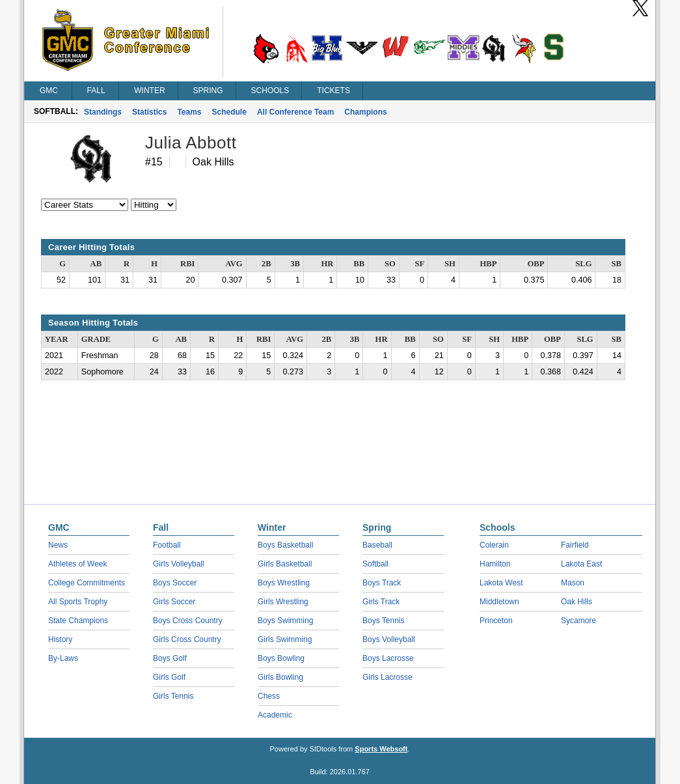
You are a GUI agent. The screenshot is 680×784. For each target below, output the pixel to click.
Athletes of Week (78, 564)
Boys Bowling (281, 658)
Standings (103, 112)
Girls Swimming (285, 639)
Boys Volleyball (389, 639)
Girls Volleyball (179, 564)
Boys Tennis (383, 621)
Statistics (149, 112)
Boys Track (382, 583)
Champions (365, 112)
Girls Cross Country (187, 639)
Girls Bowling (280, 677)
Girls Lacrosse (388, 677)
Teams (189, 112)
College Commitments (87, 583)
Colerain (494, 545)
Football (167, 545)
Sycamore (578, 621)
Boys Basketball (285, 545)
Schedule (229, 112)
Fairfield (575, 545)
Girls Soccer (174, 602)
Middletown (499, 602)
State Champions (78, 621)
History (60, 639)
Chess (269, 696)
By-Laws (63, 658)
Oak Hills (577, 602)
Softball (375, 564)
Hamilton (495, 564)
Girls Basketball (285, 564)
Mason (573, 583)
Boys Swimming (285, 621)
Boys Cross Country (188, 621)
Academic (275, 715)
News (58, 545)
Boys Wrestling (284, 583)
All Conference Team (295, 112)
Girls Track (381, 602)
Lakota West (501, 583)
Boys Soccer (175, 583)
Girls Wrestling (283, 602)
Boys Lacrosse (388, 658)
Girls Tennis (173, 696)
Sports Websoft (381, 749)
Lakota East (581, 564)
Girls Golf (169, 677)
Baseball (377, 545)
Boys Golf (170, 658)
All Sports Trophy (78, 602)
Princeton (496, 621)
